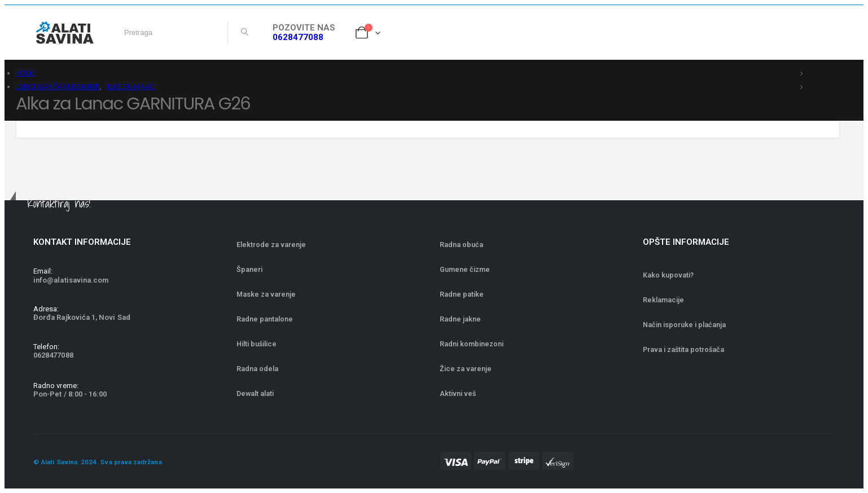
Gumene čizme (465, 269)
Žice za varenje (466, 369)
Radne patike (462, 294)
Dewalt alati (255, 393)
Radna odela (257, 369)
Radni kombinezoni (472, 344)
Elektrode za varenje (271, 245)
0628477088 (298, 37)
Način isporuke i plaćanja (684, 325)
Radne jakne (460, 319)
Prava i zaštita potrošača (683, 349)
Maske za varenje (267, 294)
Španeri (249, 269)
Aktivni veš (458, 393)
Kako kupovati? (668, 275)
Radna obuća (461, 245)
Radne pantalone (265, 319)
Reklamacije (663, 300)
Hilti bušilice (257, 344)
